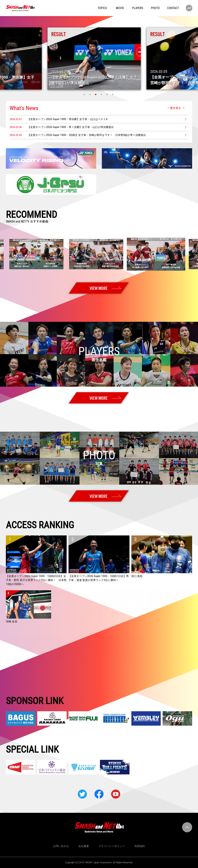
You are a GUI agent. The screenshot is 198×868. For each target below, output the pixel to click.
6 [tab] (113, 94)
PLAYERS (138, 8)
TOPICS (102, 8)
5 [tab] (108, 94)
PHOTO (155, 8)
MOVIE (120, 8)
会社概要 (84, 846)
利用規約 (140, 846)
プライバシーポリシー (112, 846)
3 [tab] (96, 94)
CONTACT (173, 8)
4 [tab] (102, 94)
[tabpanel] (99, 59)
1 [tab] (85, 94)
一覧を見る (174, 108)
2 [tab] (90, 94)
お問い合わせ (61, 846)
